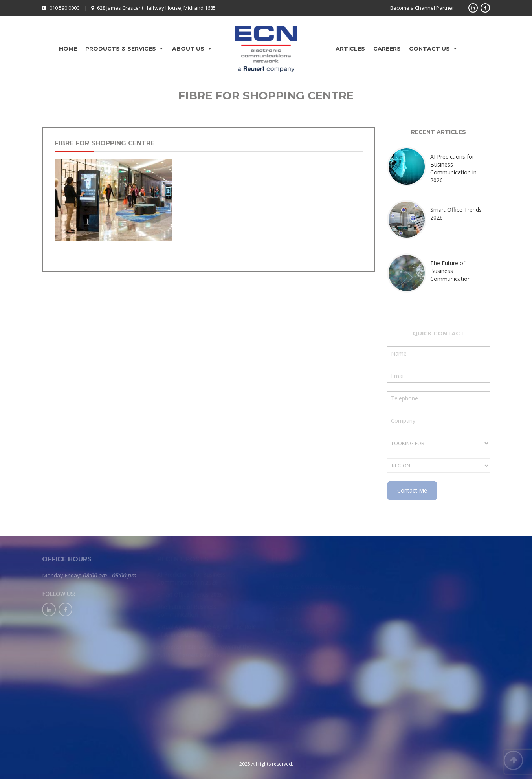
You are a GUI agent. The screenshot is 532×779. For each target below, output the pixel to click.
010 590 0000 (64, 8)
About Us (192, 49)
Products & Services (125, 49)
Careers (387, 49)
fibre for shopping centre (105, 143)
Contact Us (433, 49)
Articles (350, 49)
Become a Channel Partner (422, 8)
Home (68, 49)
